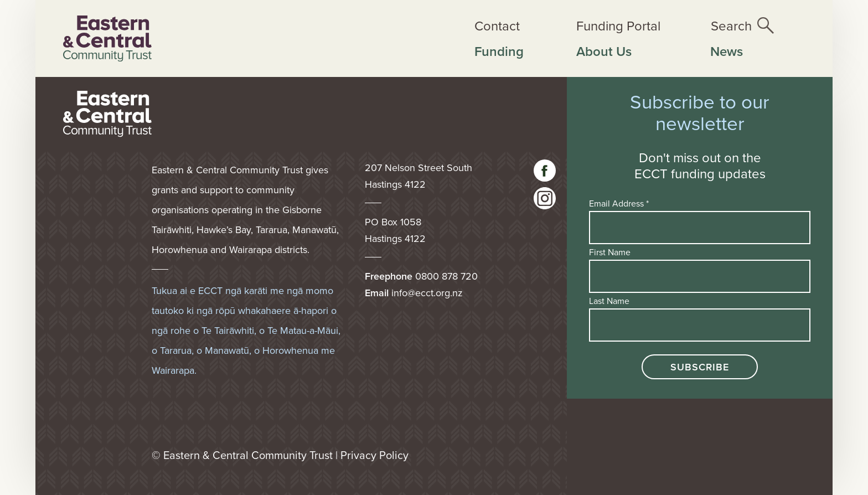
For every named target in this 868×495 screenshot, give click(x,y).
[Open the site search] (742, 25)
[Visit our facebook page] (545, 171)
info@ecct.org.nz (427, 293)
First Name (610, 252)
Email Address (619, 203)
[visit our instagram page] (545, 198)
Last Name (609, 301)
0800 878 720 (446, 276)
